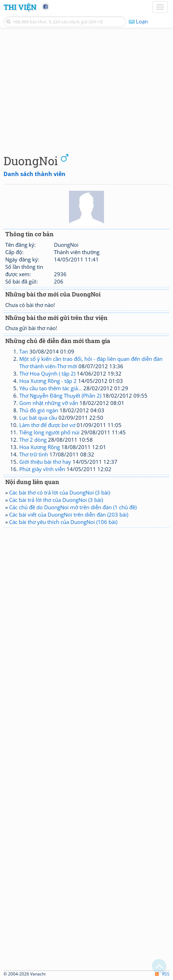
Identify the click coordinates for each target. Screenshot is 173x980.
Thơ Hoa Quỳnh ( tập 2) (47, 373)
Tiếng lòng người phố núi (49, 432)
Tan (24, 351)
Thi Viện (20, 7)
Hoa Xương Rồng (40, 447)
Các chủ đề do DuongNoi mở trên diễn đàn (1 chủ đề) (73, 507)
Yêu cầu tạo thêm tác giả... (51, 388)
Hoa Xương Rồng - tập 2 (48, 381)
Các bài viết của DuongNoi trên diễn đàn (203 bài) (69, 514)
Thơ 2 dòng (33, 440)
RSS (162, 974)
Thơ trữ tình (34, 454)
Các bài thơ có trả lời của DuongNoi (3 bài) (60, 492)
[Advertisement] (86, 89)
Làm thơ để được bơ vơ (47, 425)
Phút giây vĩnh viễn (42, 469)
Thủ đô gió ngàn (39, 410)
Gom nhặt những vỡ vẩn (49, 403)
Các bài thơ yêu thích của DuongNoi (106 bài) (63, 522)
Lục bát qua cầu (38, 418)
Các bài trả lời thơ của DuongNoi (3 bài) (56, 500)
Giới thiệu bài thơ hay (45, 462)
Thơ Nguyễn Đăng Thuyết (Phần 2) (60, 395)
